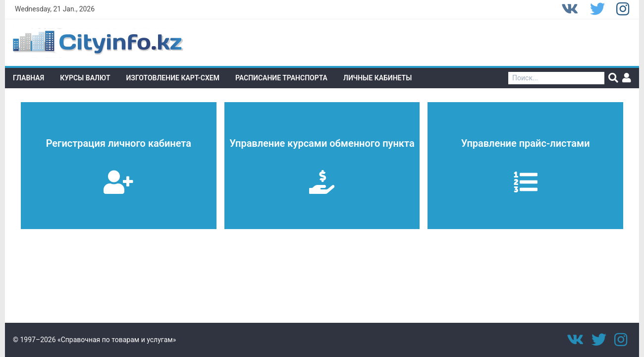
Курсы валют (85, 78)
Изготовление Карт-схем (173, 78)
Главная (28, 78)
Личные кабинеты (377, 78)
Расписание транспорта (281, 78)
